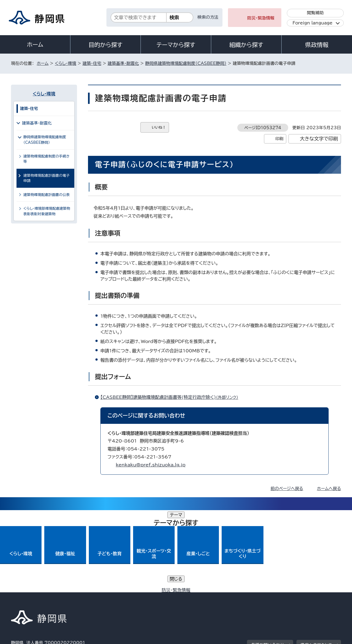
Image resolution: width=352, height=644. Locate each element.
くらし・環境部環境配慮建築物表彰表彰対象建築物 (47, 211)
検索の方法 (208, 17)
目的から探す (106, 45)
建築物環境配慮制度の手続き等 (46, 159)
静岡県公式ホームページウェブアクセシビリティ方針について (194, 597)
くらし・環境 (65, 63)
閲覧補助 (315, 13)
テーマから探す (176, 45)
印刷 (279, 139)
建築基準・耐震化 (123, 63)
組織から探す (246, 45)
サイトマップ (315, 597)
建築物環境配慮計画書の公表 (46, 195)
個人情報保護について (98, 597)
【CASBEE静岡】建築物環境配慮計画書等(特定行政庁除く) (172, 397)
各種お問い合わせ (268, 563)
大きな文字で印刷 (319, 139)
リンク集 (277, 597)
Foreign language (313, 23)
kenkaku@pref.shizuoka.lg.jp (151, 465)
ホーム (35, 45)
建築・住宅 (92, 63)
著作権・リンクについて (37, 597)
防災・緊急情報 (261, 18)
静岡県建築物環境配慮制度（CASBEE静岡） (186, 63)
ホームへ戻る (329, 489)
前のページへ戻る (287, 489)
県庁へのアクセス (316, 563)
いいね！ (159, 127)
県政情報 (317, 45)
